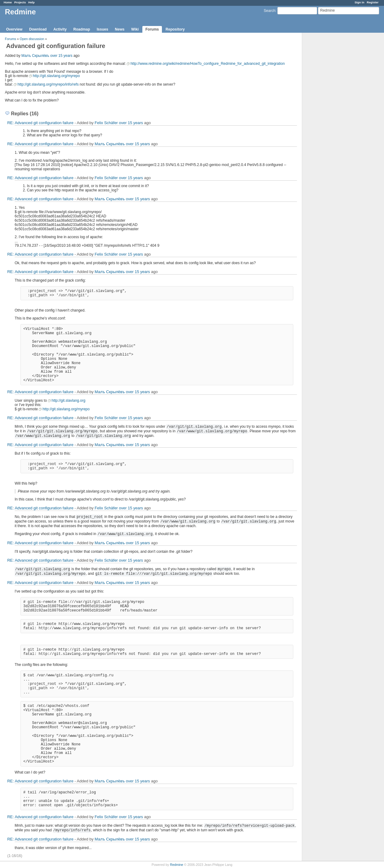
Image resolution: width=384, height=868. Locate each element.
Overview (14, 29)
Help (32, 2)
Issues (102, 29)
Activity (60, 29)
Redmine (176, 865)
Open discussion (32, 39)
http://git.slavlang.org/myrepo (56, 76)
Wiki (135, 29)
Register (373, 2)
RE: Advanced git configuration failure (40, 123)
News (120, 29)
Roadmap (82, 29)
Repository (175, 29)
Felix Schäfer (106, 123)
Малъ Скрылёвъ (35, 56)
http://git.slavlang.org (69, 401)
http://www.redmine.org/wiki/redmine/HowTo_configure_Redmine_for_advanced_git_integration (208, 64)
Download (38, 29)
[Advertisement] (333, 129)
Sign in (360, 2)
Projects (20, 2)
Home (8, 2)
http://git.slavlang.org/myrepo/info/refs (48, 84)
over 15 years (61, 56)
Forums (152, 29)
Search (269, 11)
